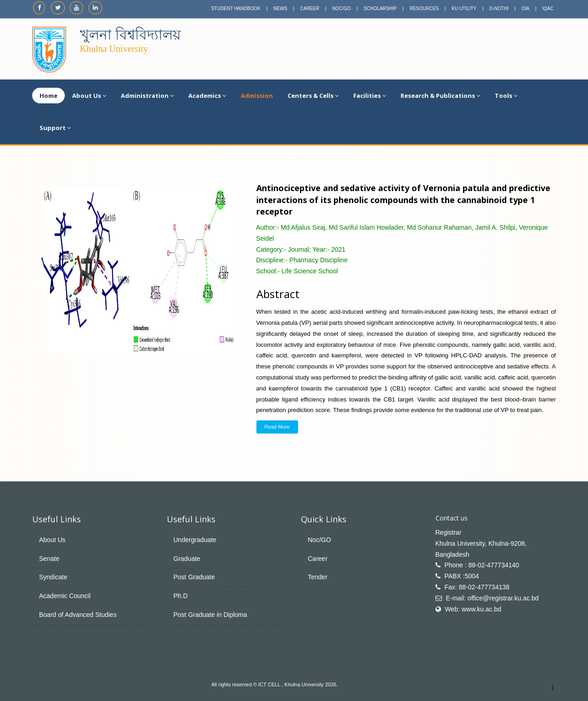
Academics (207, 96)
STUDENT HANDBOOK (236, 8)
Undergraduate (195, 540)
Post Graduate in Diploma (210, 615)
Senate (49, 559)
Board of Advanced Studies (78, 615)
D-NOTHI (499, 8)
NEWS (280, 8)
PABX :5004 (461, 576)
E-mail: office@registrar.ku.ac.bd (492, 598)
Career (318, 559)
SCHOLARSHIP (380, 8)
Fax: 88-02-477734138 (477, 587)
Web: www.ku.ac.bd (473, 609)
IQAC (548, 8)
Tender (318, 577)
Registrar (449, 532)
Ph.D (181, 596)
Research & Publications (440, 96)
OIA (525, 8)
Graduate (187, 559)
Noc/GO (319, 540)
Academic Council (65, 596)
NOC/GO (342, 8)
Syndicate (53, 577)
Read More (277, 427)
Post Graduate (194, 577)
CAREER (310, 8)
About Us (89, 96)
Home (48, 96)
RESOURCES (424, 8)
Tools (506, 96)
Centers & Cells (313, 96)
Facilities (370, 96)
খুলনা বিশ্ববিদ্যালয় (130, 35)
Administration (147, 96)
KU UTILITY (464, 8)
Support (55, 128)
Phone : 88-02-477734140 (482, 565)
